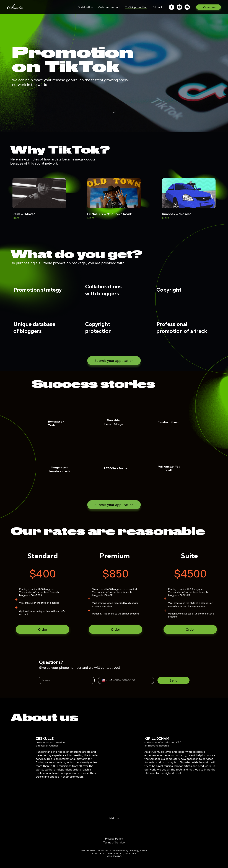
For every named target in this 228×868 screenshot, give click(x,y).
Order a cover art (109, 7)
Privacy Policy (114, 838)
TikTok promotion (136, 7)
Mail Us (114, 818)
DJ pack (158, 7)
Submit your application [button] (114, 361)
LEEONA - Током (116, 468)
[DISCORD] (187, 7)
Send (173, 680)
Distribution (85, 7)
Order (43, 629)
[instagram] (179, 7)
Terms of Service (114, 842)
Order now (209, 7)
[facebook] (172, 7)
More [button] (16, 218)
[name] (67, 680)
